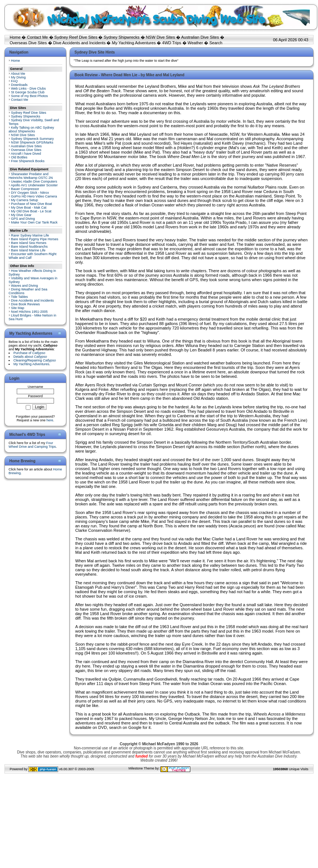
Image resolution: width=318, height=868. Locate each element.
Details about (30, 357)
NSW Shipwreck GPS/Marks (32, 142)
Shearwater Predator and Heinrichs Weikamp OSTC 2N (31, 176)
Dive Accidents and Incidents (79, 43)
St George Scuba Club (28, 92)
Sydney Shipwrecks (122, 37)
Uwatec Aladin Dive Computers (34, 181)
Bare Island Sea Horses (29, 243)
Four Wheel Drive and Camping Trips (32, 445)
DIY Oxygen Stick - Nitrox (30, 193)
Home (15, 37)
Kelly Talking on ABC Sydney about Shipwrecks (31, 129)
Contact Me (37, 37)
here (50, 420)
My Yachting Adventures (134, 43)
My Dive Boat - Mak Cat (29, 208)
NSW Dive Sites (160, 37)
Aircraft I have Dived (26, 154)
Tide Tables (19, 297)
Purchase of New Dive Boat (32, 204)
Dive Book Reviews (26, 304)
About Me (18, 74)
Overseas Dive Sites (28, 43)
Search (216, 43)
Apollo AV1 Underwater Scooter (34, 185)
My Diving (19, 77)
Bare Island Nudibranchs (30, 247)
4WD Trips (171, 43)
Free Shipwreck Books (28, 161)
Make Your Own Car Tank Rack (34, 222)
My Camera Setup (25, 200)
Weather (195, 43)
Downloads (20, 85)
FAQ (15, 81)
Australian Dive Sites (200, 37)
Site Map (18, 308)
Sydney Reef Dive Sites (76, 37)
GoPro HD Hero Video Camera (34, 196)
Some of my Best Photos (30, 96)
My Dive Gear (21, 215)
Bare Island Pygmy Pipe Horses (35, 239)
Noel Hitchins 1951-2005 (30, 312)
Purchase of (29, 353)
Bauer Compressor (25, 189)
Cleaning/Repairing (35, 360)
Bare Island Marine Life (28, 250)
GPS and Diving (23, 219)
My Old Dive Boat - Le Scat (31, 211)
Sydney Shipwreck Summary (33, 139)
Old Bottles (19, 157)
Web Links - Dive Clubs (28, 89)
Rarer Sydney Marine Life (30, 235)
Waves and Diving (25, 286)
